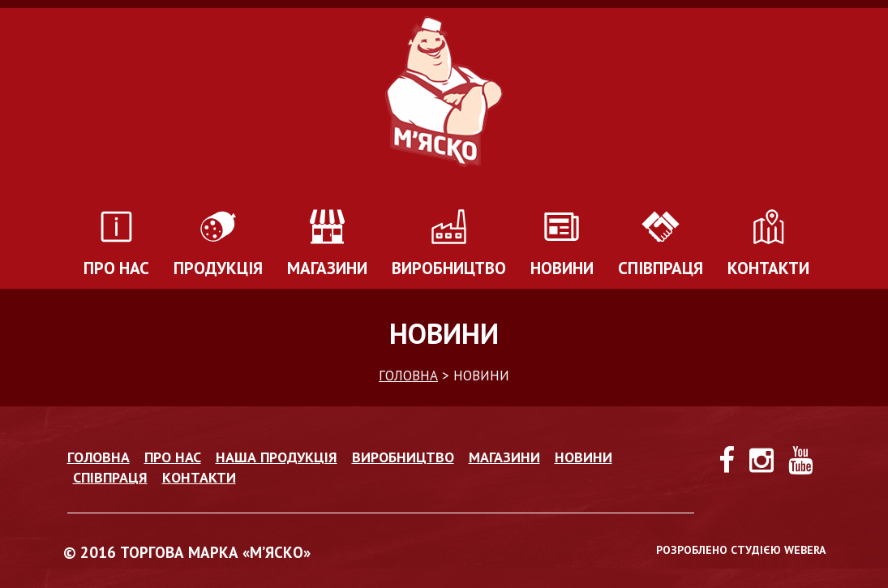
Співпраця (661, 268)
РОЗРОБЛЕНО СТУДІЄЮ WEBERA (741, 550)
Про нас (116, 268)
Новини (562, 268)
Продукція (218, 268)
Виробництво (449, 268)
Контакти (768, 268)
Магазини (327, 268)
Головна (99, 457)
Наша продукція (277, 457)
